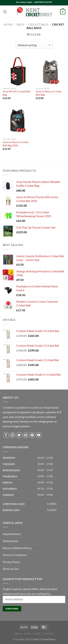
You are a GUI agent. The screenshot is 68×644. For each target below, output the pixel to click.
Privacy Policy (11, 562)
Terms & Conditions (15, 555)
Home (8, 24)
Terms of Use (11, 569)
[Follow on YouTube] (39, 435)
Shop (20, 24)
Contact (48, 634)
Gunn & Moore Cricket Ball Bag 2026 (16, 144)
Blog (28, 634)
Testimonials (11, 541)
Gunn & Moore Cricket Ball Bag (49, 93)
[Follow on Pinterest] (32, 435)
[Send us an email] (26, 435)
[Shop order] (34, 45)
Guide (37, 634)
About (18, 634)
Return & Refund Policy (17, 548)
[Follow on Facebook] (6, 435)
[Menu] (5, 12)
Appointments (12, 534)
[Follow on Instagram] (13, 435)
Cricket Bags (38, 24)
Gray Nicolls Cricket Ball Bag (17, 93)
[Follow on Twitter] (19, 435)
